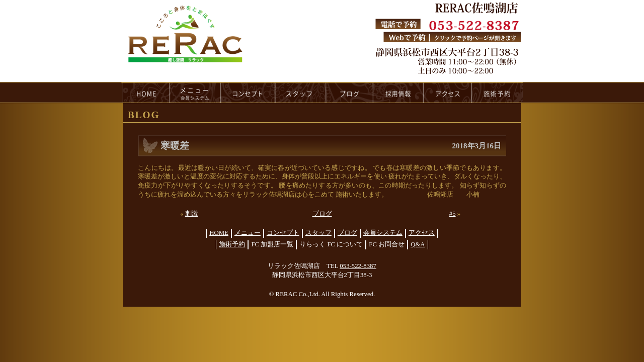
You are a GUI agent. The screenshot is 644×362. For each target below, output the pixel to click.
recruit (399, 93)
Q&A (418, 244)
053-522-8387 (358, 266)
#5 (453, 214)
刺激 (192, 214)
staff (301, 93)
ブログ (322, 214)
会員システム (383, 233)
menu (195, 93)
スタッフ (318, 233)
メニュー (248, 233)
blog (350, 93)
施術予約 (232, 244)
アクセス (422, 233)
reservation (498, 93)
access (448, 93)
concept (248, 93)
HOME (145, 93)
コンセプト (283, 233)
